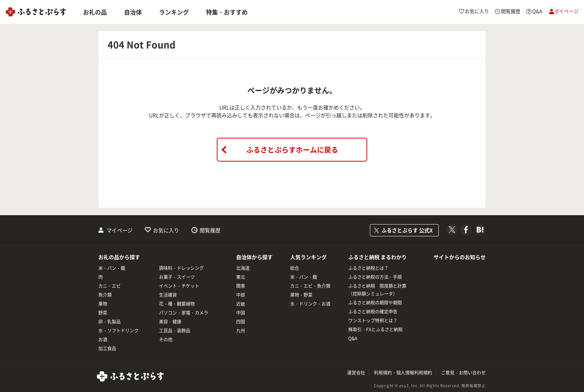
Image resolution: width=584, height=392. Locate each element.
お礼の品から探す (119, 257)
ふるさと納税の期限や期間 (375, 303)
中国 (241, 313)
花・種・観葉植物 (177, 304)
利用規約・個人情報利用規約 (403, 373)
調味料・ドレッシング (181, 268)
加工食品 (107, 348)
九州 (241, 331)
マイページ (120, 230)
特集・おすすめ (227, 12)
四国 (241, 322)
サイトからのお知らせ (460, 257)
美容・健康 (170, 322)
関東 (241, 286)
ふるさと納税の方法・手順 (375, 277)
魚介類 (105, 295)
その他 (166, 340)
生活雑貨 (168, 295)
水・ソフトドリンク (118, 331)
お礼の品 (95, 12)
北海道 (243, 268)
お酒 (103, 340)
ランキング (174, 12)
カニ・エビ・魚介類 (310, 286)
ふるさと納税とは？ (368, 268)
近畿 (241, 304)
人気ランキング (308, 257)
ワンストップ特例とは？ (373, 321)
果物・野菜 (301, 295)
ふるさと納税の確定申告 (373, 312)
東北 (241, 277)
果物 (103, 304)
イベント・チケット (179, 286)
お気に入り (166, 230)
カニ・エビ (110, 286)
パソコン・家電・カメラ (184, 313)
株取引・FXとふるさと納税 (375, 329)
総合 (295, 268)
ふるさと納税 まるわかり (377, 257)
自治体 (133, 12)
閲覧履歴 (210, 230)
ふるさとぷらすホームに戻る (292, 150)
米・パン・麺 (112, 268)
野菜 (103, 313)
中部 (241, 295)
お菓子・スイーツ (177, 277)
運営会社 (356, 373)
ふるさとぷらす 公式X (407, 230)
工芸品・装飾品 (175, 331)
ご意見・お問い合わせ (463, 373)
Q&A (353, 338)
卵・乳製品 (110, 322)
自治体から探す (254, 257)
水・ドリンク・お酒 (310, 304)
